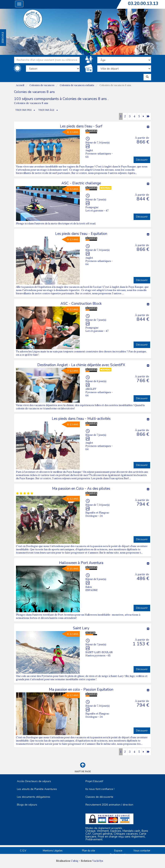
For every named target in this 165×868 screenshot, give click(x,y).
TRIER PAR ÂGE (46, 110)
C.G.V (23, 851)
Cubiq (74, 861)
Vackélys (98, 861)
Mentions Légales (53, 851)
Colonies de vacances (42, 85)
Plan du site (88, 851)
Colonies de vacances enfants (77, 85)
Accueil (20, 85)
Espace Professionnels (118, 853)
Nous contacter (142, 851)
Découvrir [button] (142, 160)
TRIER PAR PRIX (23, 110)
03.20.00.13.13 (143, 3)
